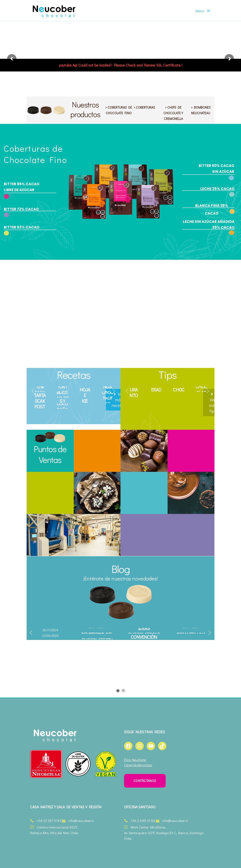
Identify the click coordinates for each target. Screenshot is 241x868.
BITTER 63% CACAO (22, 227)
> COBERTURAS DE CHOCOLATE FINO (119, 110)
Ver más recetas (119, 400)
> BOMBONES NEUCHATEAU (201, 110)
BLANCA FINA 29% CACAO (212, 209)
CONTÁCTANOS (145, 781)
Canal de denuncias (138, 765)
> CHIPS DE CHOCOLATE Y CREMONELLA (173, 113)
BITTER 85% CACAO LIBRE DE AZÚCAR (22, 187)
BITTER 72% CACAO (21, 209)
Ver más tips (213, 403)
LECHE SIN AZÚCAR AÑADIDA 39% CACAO (209, 225)
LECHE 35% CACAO (217, 189)
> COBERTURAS (144, 107)
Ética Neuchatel (135, 760)
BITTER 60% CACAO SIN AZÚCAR (216, 169)
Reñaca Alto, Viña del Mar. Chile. (54, 833)
